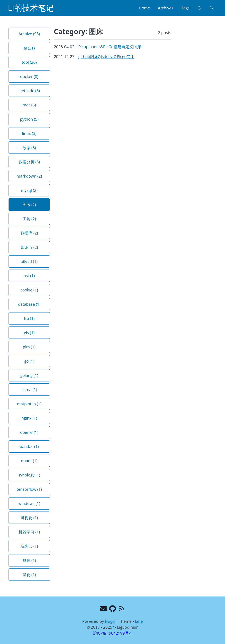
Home (144, 8)
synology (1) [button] (29, 475)
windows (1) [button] (29, 503)
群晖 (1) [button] (29, 560)
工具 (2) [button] (29, 219)
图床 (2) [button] (29, 205)
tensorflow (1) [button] (29, 489)
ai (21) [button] (29, 48)
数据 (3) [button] (29, 148)
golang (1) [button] (29, 375)
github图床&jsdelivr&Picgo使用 (106, 56)
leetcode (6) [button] (29, 91)
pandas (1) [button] (29, 446)
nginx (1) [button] (29, 418)
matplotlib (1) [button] (29, 404)
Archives (166, 8)
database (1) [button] (29, 304)
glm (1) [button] (29, 347)
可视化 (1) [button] (29, 518)
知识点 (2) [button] (29, 247)
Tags (185, 8)
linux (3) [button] (29, 133)
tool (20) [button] (29, 62)
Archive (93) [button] (29, 34)
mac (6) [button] (29, 105)
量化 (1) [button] (29, 575)
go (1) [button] (29, 361)
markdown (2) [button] (29, 176)
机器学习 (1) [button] (29, 532)
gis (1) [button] (29, 333)
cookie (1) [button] (29, 290)
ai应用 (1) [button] (29, 261)
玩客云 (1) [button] (29, 546)
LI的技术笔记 (31, 8)
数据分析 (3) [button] (29, 162)
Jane (139, 621)
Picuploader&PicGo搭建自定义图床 (110, 47)
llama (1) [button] (29, 390)
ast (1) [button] (29, 276)
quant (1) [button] (29, 461)
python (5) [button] (29, 119)
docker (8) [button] (29, 76)
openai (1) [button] (29, 432)
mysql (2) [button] (29, 190)
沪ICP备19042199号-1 (112, 633)
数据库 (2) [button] (29, 233)
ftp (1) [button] (29, 318)
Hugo (110, 621)
